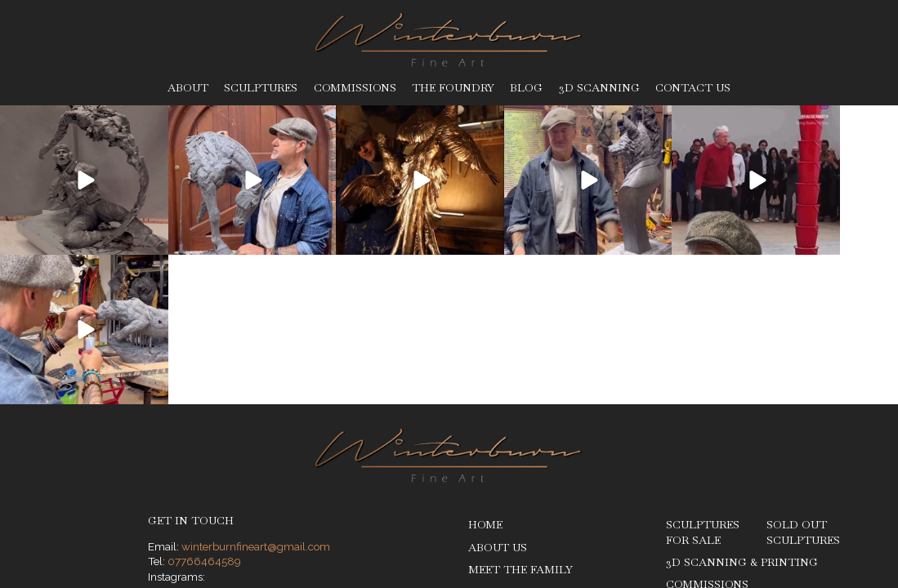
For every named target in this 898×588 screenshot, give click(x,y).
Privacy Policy (211, 537)
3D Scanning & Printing (742, 413)
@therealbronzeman (231, 458)
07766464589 (204, 412)
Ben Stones (828, 537)
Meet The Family (520, 420)
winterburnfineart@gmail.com (256, 397)
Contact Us (693, 88)
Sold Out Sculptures (803, 383)
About (188, 88)
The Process (507, 464)
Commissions (355, 88)
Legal (267, 537)
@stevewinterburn (226, 443)
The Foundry (453, 88)
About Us (498, 397)
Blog (526, 88)
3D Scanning (599, 88)
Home (485, 375)
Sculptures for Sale (703, 383)
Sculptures (261, 88)
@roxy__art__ (214, 474)
